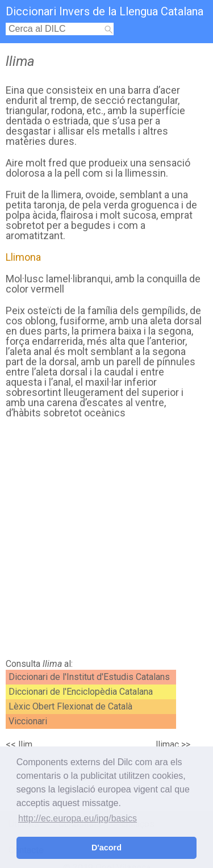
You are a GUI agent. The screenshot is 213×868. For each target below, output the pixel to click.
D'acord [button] (106, 848)
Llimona (23, 257)
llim (25, 744)
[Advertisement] (106, 542)
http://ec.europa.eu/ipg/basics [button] (78, 818)
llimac (167, 744)
